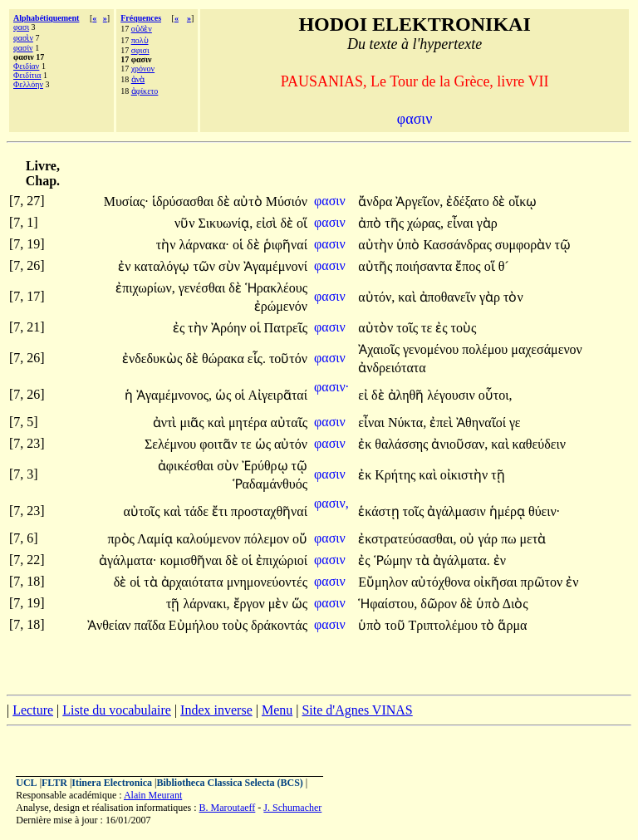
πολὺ (140, 40)
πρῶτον (544, 582)
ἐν (126, 266)
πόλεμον (268, 539)
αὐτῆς (377, 266)
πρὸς (123, 539)
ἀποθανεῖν (449, 297)
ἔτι (221, 511)
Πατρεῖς (286, 328)
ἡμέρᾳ (509, 511)
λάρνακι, (206, 604)
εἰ (365, 395)
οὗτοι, (496, 395)
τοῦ (396, 625)
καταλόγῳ (163, 266)
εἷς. (257, 359)
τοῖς (409, 328)
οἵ (302, 223)
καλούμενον (210, 539)
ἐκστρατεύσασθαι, (407, 539)
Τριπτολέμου (444, 625)
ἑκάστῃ (380, 511)
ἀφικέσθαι (187, 466)
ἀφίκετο (145, 91)
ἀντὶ (167, 422)
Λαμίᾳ (157, 539)
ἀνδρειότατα (392, 368)
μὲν (280, 604)
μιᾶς (193, 422)
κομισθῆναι (192, 560)
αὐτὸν (377, 328)
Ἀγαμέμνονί (275, 266)
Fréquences (141, 18)
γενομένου (432, 349)
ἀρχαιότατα (194, 582)
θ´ (504, 266)
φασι (21, 27)
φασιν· (331, 387)
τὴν (168, 245)
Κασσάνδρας (459, 245)
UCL (26, 783)
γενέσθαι (204, 288)
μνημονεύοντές (267, 582)
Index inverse (216, 710)
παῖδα (151, 625)
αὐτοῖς (144, 511)
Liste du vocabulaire (117, 710)
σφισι (140, 50)
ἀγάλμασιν (458, 511)
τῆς (396, 223)
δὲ (225, 201)
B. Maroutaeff (228, 808)
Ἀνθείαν (111, 625)
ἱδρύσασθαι (184, 201)
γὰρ (487, 223)
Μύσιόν (287, 201)
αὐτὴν (377, 245)
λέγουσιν (453, 395)
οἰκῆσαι (497, 582)
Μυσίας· (126, 201)
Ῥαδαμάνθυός (270, 484)
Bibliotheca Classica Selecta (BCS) (230, 783)
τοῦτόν (288, 359)
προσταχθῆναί (269, 511)
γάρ (489, 539)
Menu (277, 710)
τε (428, 328)
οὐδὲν (142, 29)
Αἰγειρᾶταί (278, 395)
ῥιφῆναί (285, 245)
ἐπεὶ (443, 422)
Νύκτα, (407, 422)
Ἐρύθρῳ (267, 466)
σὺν (231, 266)
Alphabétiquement (46, 18)
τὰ (424, 560)
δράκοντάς (279, 625)
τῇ (498, 475)
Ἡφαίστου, (388, 604)
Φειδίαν (26, 66)
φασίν (23, 48)
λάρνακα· (205, 245)
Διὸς (515, 604)
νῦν (186, 223)
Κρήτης (397, 475)
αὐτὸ (250, 201)
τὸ (489, 625)
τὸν (513, 297)
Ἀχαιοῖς (380, 349)
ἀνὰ (138, 79)
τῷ (562, 245)
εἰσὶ (268, 223)
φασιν (331, 201)
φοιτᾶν (220, 444)
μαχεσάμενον (547, 349)
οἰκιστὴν (466, 475)
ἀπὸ (371, 223)
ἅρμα (512, 625)
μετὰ (532, 539)
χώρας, (425, 223)
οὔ (300, 539)
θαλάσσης (403, 444)
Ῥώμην (395, 560)
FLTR (54, 783)
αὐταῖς (289, 422)
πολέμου (486, 349)
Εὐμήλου (195, 625)
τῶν (206, 266)
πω (510, 539)
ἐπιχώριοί (282, 560)
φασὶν (23, 38)
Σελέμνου (172, 444)
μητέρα (249, 422)
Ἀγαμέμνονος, (174, 395)
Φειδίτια (27, 75)
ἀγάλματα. (461, 560)
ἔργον (251, 604)
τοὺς (464, 328)
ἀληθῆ (408, 395)
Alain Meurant (153, 795)
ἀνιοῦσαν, (459, 444)
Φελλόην (28, 84)
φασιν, (331, 503)
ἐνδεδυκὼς (154, 359)
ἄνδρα (377, 201)
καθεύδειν (539, 444)
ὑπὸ (410, 245)
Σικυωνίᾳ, (225, 223)
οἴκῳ (523, 201)
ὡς (225, 395)
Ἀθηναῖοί (483, 422)
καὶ (408, 297)
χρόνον (143, 69)
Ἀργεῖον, (419, 201)
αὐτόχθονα (442, 582)
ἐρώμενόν (281, 306)
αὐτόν (291, 444)
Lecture (33, 710)
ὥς (299, 604)
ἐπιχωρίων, (145, 288)
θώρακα (225, 359)
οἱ (240, 245)
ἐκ (366, 444)
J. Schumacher (292, 808)
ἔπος (469, 266)
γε (515, 422)
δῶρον (440, 604)
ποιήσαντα (425, 266)
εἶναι (462, 223)
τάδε (198, 511)
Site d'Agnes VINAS (357, 710)
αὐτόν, (376, 297)
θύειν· (544, 511)
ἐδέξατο (469, 201)
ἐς (180, 328)
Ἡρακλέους (276, 288)
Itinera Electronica (112, 783)
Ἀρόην (231, 328)
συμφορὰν (525, 245)
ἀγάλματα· (128, 560)
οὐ (469, 539)
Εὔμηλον (385, 582)
